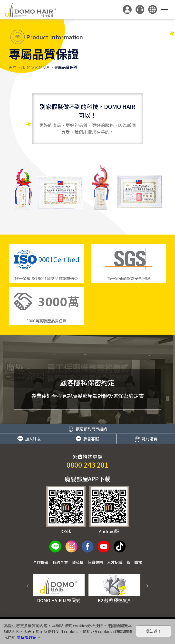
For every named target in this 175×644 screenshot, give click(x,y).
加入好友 (29, 454)
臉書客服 (87, 454)
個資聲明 (95, 562)
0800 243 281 (87, 465)
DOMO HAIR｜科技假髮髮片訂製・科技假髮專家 (31, 9)
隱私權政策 (26, 637)
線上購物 (134, 562)
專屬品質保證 (66, 67)
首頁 (13, 67)
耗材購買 (146, 454)
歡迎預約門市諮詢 (87, 444)
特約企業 (60, 562)
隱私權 (78, 562)
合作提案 (41, 562)
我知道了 (154, 631)
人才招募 (115, 562)
